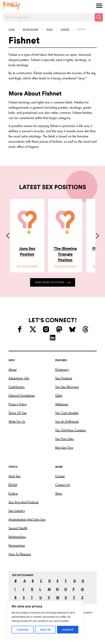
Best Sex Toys (64, 447)
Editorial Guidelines (22, 395)
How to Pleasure (20, 554)
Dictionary (62, 369)
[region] (45, 619)
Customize (23, 630)
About (12, 369)
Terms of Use (18, 413)
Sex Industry (17, 511)
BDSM (13, 485)
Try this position (27, 266)
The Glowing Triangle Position (65, 254)
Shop (59, 493)
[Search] (99, 17)
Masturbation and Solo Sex (27, 519)
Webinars (62, 404)
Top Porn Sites (64, 439)
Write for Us (17, 421)
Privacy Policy (18, 404)
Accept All (68, 630)
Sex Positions (64, 378)
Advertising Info (19, 378)
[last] (8, 236)
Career (60, 476)
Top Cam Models (67, 413)
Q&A (59, 395)
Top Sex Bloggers (67, 387)
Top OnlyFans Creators (71, 430)
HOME (12, 29)
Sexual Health (18, 528)
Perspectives (17, 545)
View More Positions (53, 282)
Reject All (45, 630)
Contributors (17, 387)
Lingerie (65, 29)
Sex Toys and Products (24, 502)
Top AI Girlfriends (67, 421)
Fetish (50, 29)
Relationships (17, 537)
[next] (97, 236)
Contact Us (63, 485)
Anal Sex (15, 476)
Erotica (13, 493)
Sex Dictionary (31, 29)
